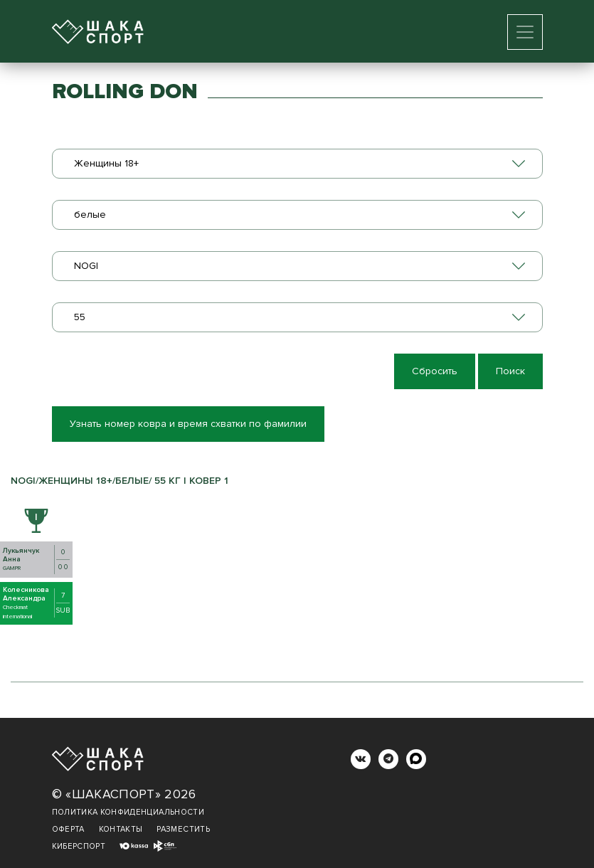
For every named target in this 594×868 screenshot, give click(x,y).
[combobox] (297, 164)
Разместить (183, 829)
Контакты (121, 829)
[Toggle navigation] (525, 32)
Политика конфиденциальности (128, 812)
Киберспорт (79, 846)
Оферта (68, 829)
